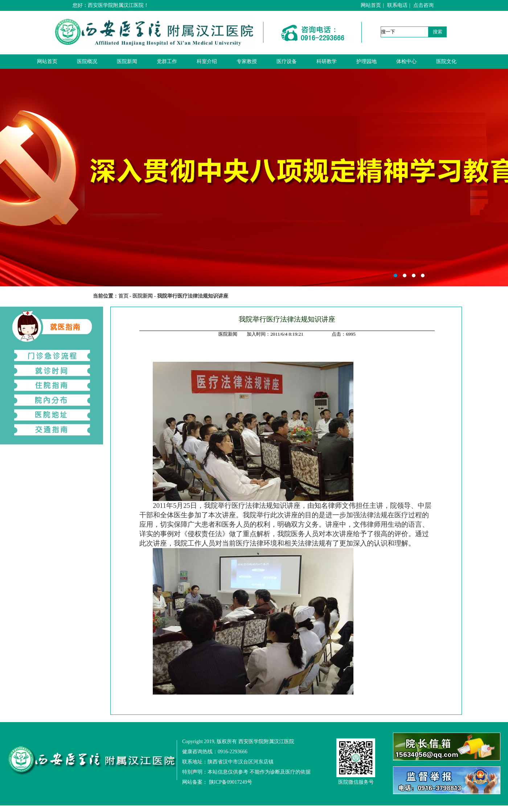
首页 (123, 296)
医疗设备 (287, 61)
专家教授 (247, 61)
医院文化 (446, 61)
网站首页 (371, 5)
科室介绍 (207, 61)
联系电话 (397, 5)
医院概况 (87, 61)
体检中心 (406, 61)
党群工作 (167, 61)
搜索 (438, 32)
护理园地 (366, 61)
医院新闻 (127, 61)
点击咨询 (423, 5)
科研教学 (327, 61)
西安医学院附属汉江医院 (254, 178)
